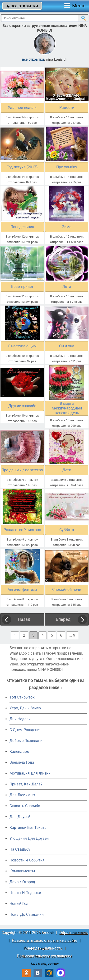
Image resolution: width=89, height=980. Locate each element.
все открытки (22, 6)
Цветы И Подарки (25, 893)
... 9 (72, 635)
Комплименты (22, 871)
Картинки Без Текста (28, 828)
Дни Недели (20, 719)
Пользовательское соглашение (44, 956)
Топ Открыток (22, 697)
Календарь (19, 752)
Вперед (63, 619)
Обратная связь (74, 933)
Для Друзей (20, 817)
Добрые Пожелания (27, 741)
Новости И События (27, 860)
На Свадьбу (20, 849)
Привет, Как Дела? (26, 784)
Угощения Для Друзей (29, 838)
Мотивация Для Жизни (30, 773)
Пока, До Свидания (27, 914)
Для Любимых (22, 795)
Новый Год (19, 904)
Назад (24, 619)
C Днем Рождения (26, 730)
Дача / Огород (22, 882)
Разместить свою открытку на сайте (44, 940)
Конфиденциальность (43, 948)
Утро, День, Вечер (25, 708)
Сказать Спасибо (25, 806)
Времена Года (22, 762)
